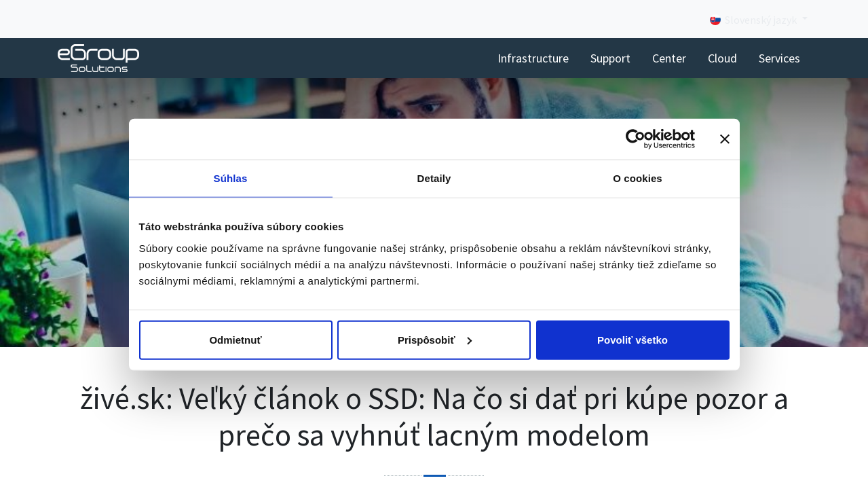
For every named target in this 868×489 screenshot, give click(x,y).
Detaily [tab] (434, 178)
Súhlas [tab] (231, 178)
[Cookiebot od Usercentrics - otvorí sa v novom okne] (636, 139)
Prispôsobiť (435, 339)
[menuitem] (533, 58)
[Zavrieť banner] (725, 139)
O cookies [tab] (638, 178)
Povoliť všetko (633, 339)
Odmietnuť (235, 339)
